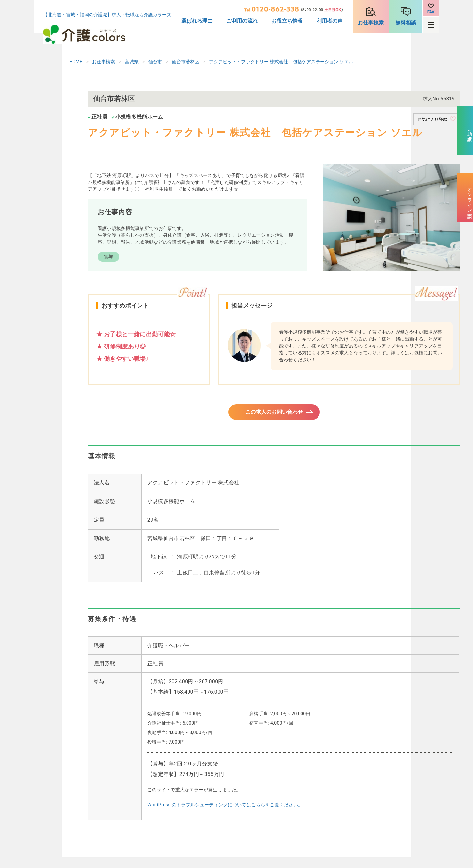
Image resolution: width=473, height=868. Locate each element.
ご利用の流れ (242, 21)
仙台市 (155, 62)
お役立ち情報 (287, 21)
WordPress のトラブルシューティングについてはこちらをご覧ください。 (225, 809)
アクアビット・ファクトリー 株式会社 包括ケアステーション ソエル (281, 62)
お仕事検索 (371, 23)
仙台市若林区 (186, 62)
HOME (76, 62)
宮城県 (132, 62)
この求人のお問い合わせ (274, 414)
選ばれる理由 (197, 21)
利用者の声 (330, 21)
